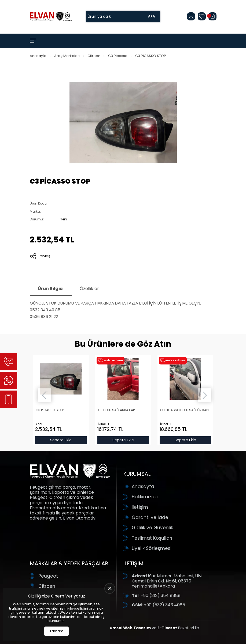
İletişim (140, 507)
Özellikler (89, 289)
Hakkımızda (145, 497)
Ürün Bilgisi (51, 289)
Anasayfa (38, 56)
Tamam (56, 631)
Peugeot (48, 576)
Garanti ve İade (150, 517)
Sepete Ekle (61, 440)
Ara (152, 17)
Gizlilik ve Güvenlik (152, 528)
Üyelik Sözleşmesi (152, 548)
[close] (110, 588)
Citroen (94, 56)
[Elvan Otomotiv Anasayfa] (51, 16)
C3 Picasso (118, 56)
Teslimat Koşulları (152, 538)
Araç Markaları (67, 56)
